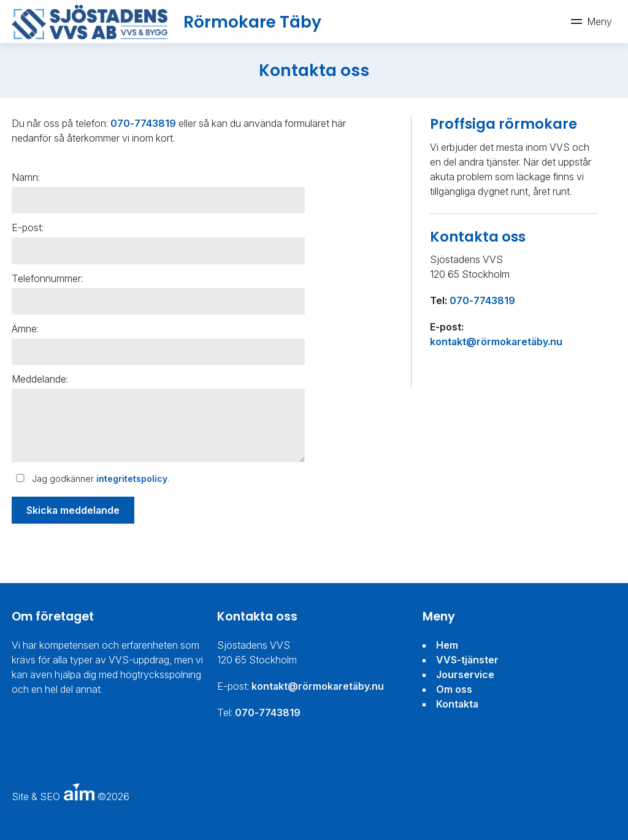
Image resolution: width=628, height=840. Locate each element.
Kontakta (457, 704)
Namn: (26, 177)
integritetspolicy (132, 479)
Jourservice (465, 674)
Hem (447, 645)
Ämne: (25, 329)
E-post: (28, 227)
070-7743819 (143, 123)
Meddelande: (40, 379)
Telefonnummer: (47, 278)
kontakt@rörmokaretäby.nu (496, 342)
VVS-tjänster (467, 660)
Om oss (454, 689)
